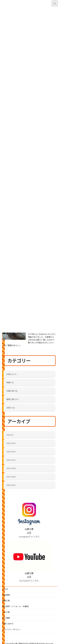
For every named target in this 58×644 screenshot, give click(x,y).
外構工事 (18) (12, 391)
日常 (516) (11, 408)
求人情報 (6, 618)
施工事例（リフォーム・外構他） (16, 606)
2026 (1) (10, 435)
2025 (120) (11, 443)
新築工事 (6, 601)
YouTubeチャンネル (29, 577)
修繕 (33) (10, 383)
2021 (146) (11, 477)
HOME (5, 589)
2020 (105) (11, 485)
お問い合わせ (8, 624)
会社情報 (6, 595)
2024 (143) (11, 452)
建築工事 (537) (12, 399)
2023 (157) (11, 460)
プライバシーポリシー (12, 629)
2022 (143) (11, 468)
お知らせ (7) (11, 374)
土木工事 (6, 612)
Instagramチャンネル (29, 533)
